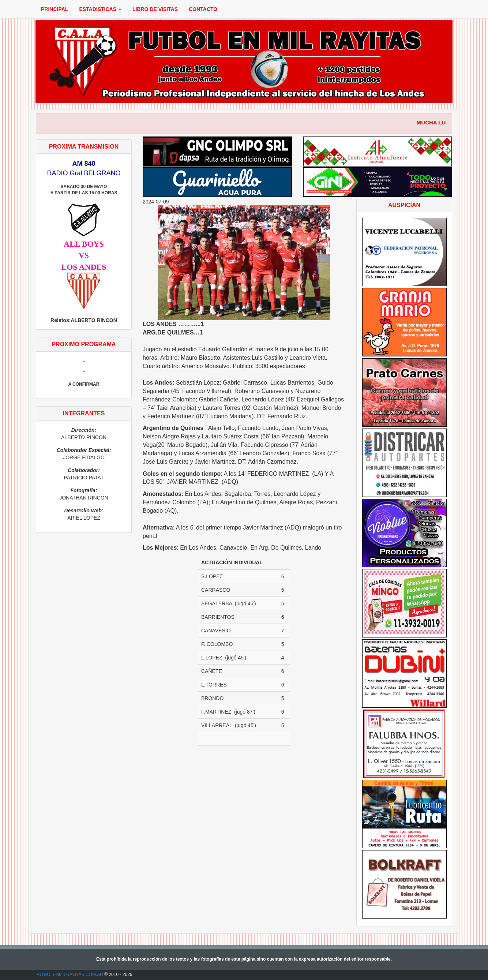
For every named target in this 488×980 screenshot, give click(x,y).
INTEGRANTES (84, 413)
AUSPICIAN (404, 205)
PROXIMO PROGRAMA (84, 344)
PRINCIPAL (55, 9)
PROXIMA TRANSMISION (84, 147)
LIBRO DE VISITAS (155, 9)
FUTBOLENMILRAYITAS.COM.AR (69, 975)
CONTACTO (203, 9)
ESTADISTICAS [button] (100, 9)
